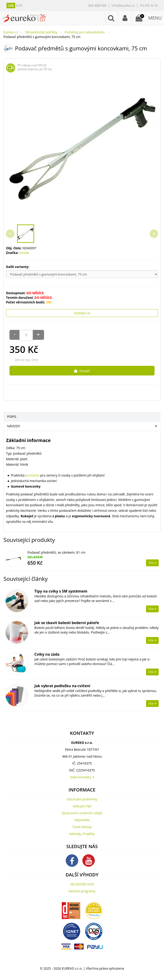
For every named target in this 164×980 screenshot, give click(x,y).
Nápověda (82, 820)
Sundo (24, 253)
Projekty (88, 834)
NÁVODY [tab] (14, 426)
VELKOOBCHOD (82, 884)
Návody (75, 834)
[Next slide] (154, 234)
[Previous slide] (10, 234)
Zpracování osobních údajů (82, 813)
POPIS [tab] (12, 417)
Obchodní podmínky (82, 799)
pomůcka (32, 475)
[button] (26, 234)
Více (152, 563)
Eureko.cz (11, 32)
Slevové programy (82, 891)
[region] (82, 148)
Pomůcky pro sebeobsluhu (85, 32)
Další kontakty (82, 777)
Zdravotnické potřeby (41, 32)
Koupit (82, 371)
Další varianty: (18, 267)
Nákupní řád (82, 806)
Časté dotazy (82, 827)
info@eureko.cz (123, 5)
